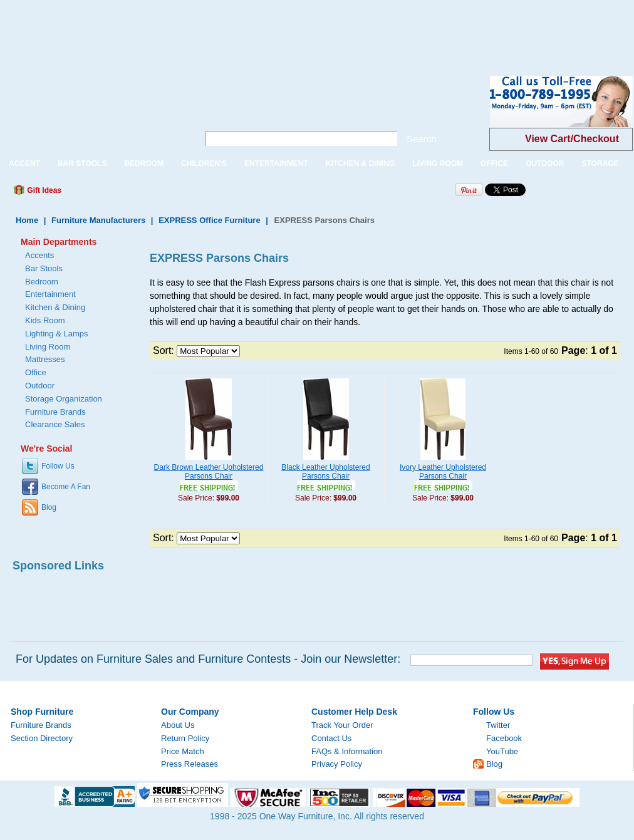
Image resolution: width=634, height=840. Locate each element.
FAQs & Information (347, 751)
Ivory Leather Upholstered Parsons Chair (443, 472)
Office (36, 372)
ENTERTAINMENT (276, 163)
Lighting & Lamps (56, 334)
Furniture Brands (55, 412)
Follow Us (58, 466)
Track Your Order (342, 725)
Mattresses (45, 359)
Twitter (498, 725)
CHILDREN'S (204, 163)
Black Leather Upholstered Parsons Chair (325, 472)
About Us (178, 725)
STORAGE (600, 163)
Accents (39, 255)
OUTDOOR (545, 163)
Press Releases (190, 764)
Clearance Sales (55, 424)
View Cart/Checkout (572, 139)
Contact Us (331, 738)
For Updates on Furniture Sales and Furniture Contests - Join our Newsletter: (208, 659)
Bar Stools (44, 268)
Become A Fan (66, 487)
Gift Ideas (43, 190)
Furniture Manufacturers (98, 220)
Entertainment (50, 294)
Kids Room (45, 320)
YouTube (502, 751)
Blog (49, 507)
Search (422, 139)
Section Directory (42, 738)
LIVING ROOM (438, 163)
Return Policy (185, 738)
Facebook (504, 738)
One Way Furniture (92, 112)
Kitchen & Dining (55, 307)
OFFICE (494, 163)
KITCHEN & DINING (361, 163)
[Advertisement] (228, 28)
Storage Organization (64, 399)
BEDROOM (144, 163)
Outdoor (40, 386)
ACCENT (24, 163)
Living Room (48, 347)
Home (27, 220)
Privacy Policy (337, 764)
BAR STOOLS (82, 163)
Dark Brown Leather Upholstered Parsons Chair (209, 472)
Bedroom (42, 282)
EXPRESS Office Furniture (210, 220)
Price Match (183, 751)
